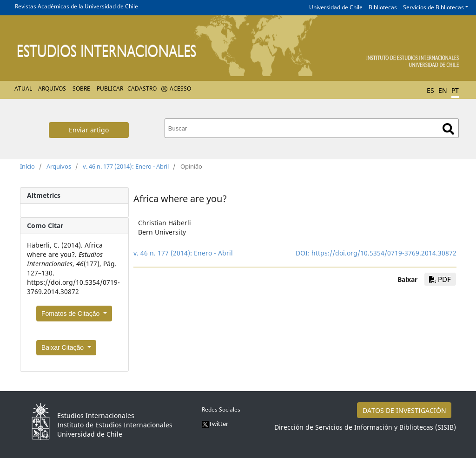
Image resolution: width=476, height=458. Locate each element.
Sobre (81, 88)
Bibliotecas (383, 7)
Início (27, 166)
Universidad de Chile (336, 7)
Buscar (448, 129)
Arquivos (52, 88)
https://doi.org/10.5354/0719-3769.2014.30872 (384, 253)
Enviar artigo (89, 130)
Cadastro (142, 88)
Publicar (110, 88)
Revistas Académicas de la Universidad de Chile (76, 6)
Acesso (180, 88)
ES (430, 90)
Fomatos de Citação (71, 314)
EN (443, 90)
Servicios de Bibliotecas (433, 7)
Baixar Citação (63, 347)
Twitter (215, 424)
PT (455, 90)
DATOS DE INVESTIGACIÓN (404, 410)
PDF (440, 279)
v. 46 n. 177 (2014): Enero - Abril (126, 166)
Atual (23, 88)
